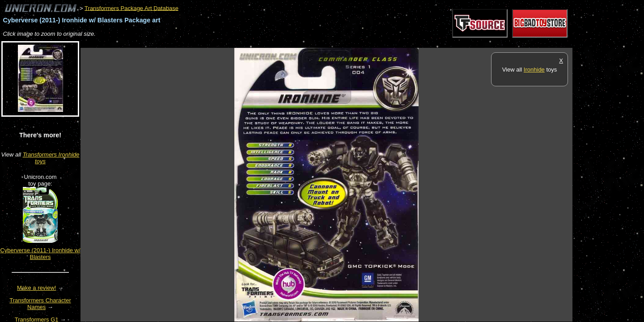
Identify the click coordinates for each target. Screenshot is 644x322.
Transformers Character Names (40, 304)
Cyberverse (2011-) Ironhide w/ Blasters (40, 254)
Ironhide (534, 70)
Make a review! (36, 288)
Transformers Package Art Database (131, 8)
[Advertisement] (243, 43)
